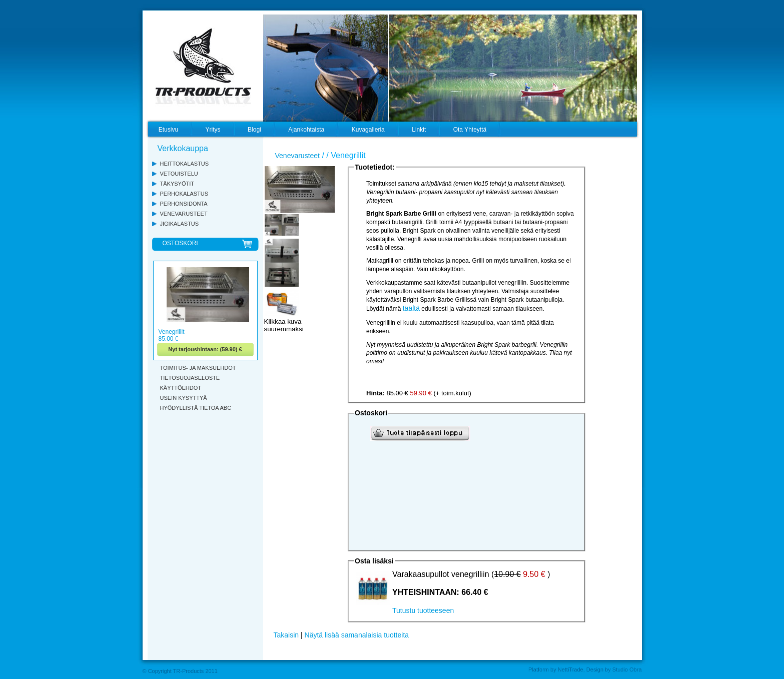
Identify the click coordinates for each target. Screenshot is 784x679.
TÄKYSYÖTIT (177, 184)
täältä (411, 308)
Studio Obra (627, 669)
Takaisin (286, 635)
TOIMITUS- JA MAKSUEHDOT (198, 368)
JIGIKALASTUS (180, 224)
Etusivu (168, 130)
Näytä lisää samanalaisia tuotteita (357, 635)
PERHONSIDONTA (184, 204)
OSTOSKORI (180, 243)
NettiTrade (571, 669)
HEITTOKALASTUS (185, 164)
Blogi (254, 130)
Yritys (213, 130)
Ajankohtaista (306, 130)
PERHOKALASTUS (184, 194)
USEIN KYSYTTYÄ (184, 398)
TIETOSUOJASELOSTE (190, 378)
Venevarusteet (298, 156)
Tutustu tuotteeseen (423, 610)
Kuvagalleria (368, 130)
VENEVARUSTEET (184, 214)
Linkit (419, 130)
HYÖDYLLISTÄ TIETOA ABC (196, 408)
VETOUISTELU (179, 174)
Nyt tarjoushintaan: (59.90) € (205, 349)
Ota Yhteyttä (470, 130)
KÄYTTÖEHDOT (181, 388)
